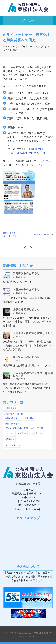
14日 (17, 236)
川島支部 (22, 433)
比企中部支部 (37, 428)
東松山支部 (11, 428)
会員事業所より (11, 408)
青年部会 (40, 433)
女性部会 (10, 439)
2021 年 (7, 236)
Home (6, 46)
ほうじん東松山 (12, 445)
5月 (13, 236)
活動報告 (29, 418)
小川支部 (24, 428)
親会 (31, 433)
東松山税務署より (13, 418)
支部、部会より (12, 423)
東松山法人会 (9, 233)
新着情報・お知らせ (41, 235)
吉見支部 (10, 433)
